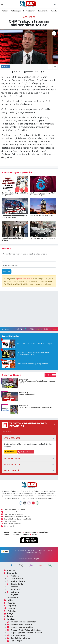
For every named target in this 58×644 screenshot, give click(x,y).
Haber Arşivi (8, 526)
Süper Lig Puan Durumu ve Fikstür (17, 519)
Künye (8, 614)
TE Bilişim (35, 559)
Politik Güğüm (29, 11)
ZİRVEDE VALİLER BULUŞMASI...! (42, 238)
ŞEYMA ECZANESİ (12, 458)
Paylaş (6, 66)
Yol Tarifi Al (11, 452)
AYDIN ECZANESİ (12, 438)
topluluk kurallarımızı (24, 279)
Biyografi (10, 608)
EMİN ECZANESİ (11, 470)
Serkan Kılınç (19, 72)
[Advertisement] (29, 309)
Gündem (25, 534)
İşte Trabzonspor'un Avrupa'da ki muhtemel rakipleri (43, 194)
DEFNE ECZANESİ (12, 464)
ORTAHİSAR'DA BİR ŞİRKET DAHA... (12, 239)
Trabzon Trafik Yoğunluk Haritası (16, 517)
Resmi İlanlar (43, 11)
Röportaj (10, 606)
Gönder (7, 271)
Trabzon (5, 11)
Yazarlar (54, 11)
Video (8, 600)
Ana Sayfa (10, 570)
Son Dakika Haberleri (11, 524)
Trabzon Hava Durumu (12, 512)
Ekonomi (15, 534)
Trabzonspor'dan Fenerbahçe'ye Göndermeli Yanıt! (14, 217)
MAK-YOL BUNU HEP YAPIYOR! (42, 216)
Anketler (10, 611)
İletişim (9, 616)
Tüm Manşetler (9, 521)
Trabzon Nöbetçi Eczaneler (13, 510)
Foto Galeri (11, 598)
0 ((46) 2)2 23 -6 (26, 452)
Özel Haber (29, 17)
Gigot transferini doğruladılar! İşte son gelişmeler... (15, 194)
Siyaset (34, 534)
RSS (5, 551)
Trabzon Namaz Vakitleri (12, 514)
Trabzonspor (16, 11)
